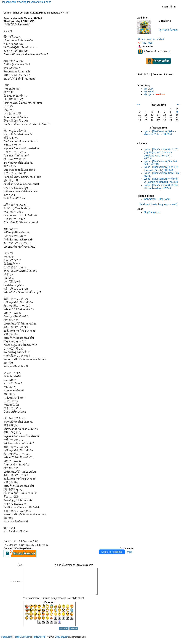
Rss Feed (145, 43)
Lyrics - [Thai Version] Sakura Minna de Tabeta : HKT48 (160, 133)
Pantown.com (39, 642)
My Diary (148, 89)
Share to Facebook (112, 552)
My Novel (149, 91)
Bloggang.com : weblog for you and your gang (26, 2)
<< (139, 105)
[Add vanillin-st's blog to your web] (158, 204)
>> (178, 105)
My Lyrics (149, 94)
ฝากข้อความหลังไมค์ (151, 39)
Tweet (129, 552)
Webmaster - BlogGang (157, 199)
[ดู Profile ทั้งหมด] (168, 30)
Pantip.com (6, 642)
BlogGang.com (152, 212)
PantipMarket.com (22, 642)
